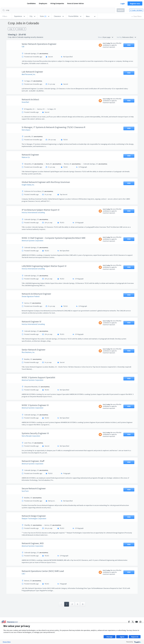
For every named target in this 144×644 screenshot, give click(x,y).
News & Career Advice (75, 3)
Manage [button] (110, 637)
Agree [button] (122, 637)
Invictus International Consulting (33, 212)
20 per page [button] (108, 37)
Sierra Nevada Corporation (31, 436)
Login (123, 3)
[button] (20, 16)
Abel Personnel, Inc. (29, 74)
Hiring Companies (57, 3)
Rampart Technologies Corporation (34, 519)
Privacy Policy (7, 642)
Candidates (31, 3)
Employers (43, 3)
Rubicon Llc (26, 157)
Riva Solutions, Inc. (28, 352)
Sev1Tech (25, 491)
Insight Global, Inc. (28, 185)
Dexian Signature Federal (31, 296)
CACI (23, 574)
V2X (23, 47)
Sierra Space (26, 130)
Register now (135, 3)
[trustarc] (137, 642)
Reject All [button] (135, 637)
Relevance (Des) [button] (129, 37)
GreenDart (25, 102)
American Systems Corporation (33, 241)
